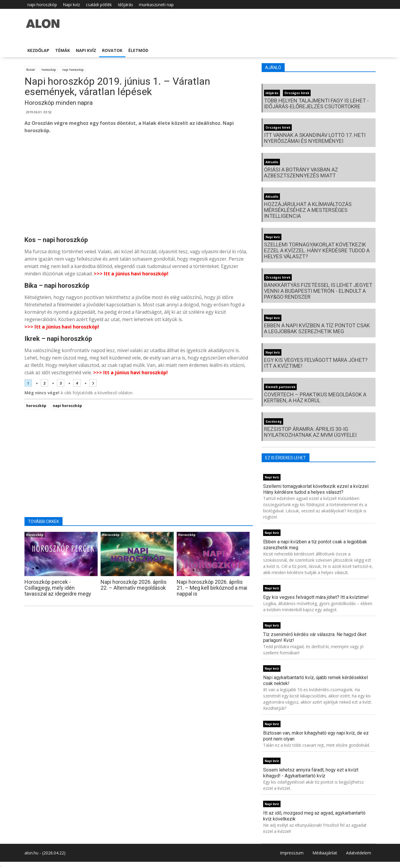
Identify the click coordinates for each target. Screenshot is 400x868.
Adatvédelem (359, 853)
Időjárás (125, 5)
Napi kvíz (71, 5)
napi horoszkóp (42, 5)
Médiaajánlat (325, 853)
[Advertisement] (139, 186)
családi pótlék (99, 5)
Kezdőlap (38, 50)
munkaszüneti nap (156, 5)
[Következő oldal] (93, 383)
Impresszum (292, 853)
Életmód (138, 50)
